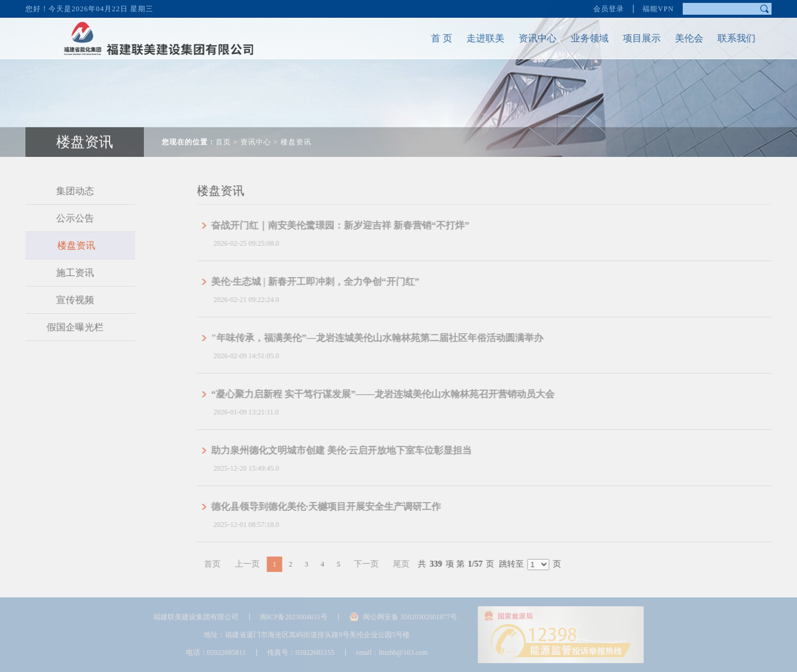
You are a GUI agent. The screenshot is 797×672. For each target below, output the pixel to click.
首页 (223, 134)
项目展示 (634, 38)
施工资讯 (67, 273)
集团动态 (67, 191)
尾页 (417, 564)
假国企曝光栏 (67, 327)
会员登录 (609, 8)
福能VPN (658, 8)
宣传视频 (67, 300)
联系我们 (728, 38)
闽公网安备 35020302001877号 (410, 617)
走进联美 (477, 38)
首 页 (433, 38)
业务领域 (581, 38)
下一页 (383, 564)
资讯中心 (529, 38)
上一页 (263, 564)
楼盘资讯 (296, 134)
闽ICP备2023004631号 (294, 617)
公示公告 (67, 218)
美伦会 (681, 38)
